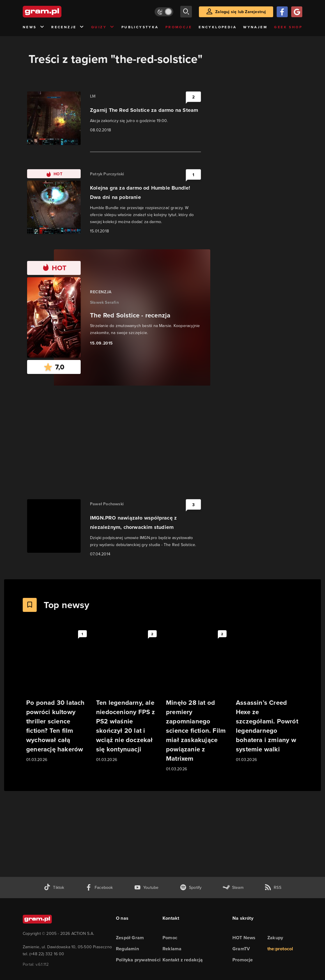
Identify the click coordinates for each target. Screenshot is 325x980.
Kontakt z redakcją (183, 960)
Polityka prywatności (138, 960)
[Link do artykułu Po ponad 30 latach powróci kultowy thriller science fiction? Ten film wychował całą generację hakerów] (58, 695)
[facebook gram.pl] (99, 888)
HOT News (244, 938)
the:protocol (280, 949)
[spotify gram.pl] (191, 888)
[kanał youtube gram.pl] (146, 888)
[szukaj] (186, 12)
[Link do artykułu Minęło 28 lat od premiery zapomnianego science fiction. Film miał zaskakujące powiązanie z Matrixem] (197, 700)
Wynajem (255, 27)
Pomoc (170, 938)
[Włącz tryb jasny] (164, 12)
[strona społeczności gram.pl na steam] (233, 888)
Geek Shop (288, 27)
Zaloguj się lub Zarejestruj (241, 12)
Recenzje (68, 27)
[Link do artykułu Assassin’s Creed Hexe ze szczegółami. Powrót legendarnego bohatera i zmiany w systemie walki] (267, 695)
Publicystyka (140, 27)
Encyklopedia (218, 27)
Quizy (103, 27)
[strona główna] (56, 12)
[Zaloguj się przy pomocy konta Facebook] (282, 12)
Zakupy (275, 938)
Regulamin (127, 949)
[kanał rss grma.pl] (273, 888)
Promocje (179, 27)
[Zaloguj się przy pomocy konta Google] (297, 12)
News (34, 27)
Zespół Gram (130, 938)
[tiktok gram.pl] (54, 888)
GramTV (241, 949)
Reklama (172, 949)
